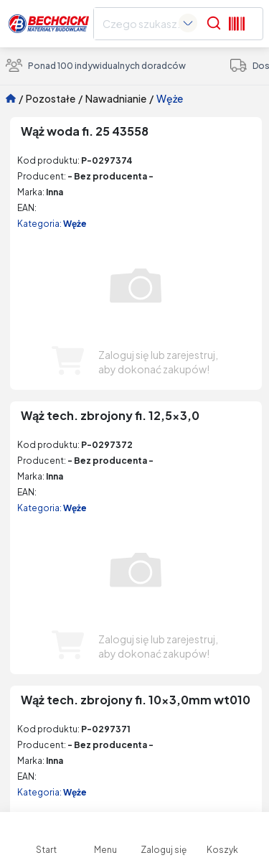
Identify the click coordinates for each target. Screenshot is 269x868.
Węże (170, 98)
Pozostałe (51, 98)
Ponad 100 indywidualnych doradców (96, 65)
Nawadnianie (116, 98)
